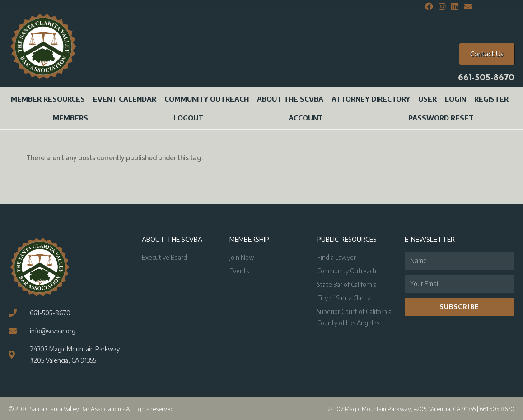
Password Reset (441, 118)
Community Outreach (207, 99)
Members (70, 118)
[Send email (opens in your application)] (467, 7)
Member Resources (48, 99)
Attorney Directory (371, 99)
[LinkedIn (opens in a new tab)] (455, 7)
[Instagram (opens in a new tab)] (442, 7)
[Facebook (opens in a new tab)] (429, 7)
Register (491, 99)
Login (455, 99)
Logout (188, 118)
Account (306, 118)
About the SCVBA (290, 99)
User (427, 99)
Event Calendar (125, 99)
